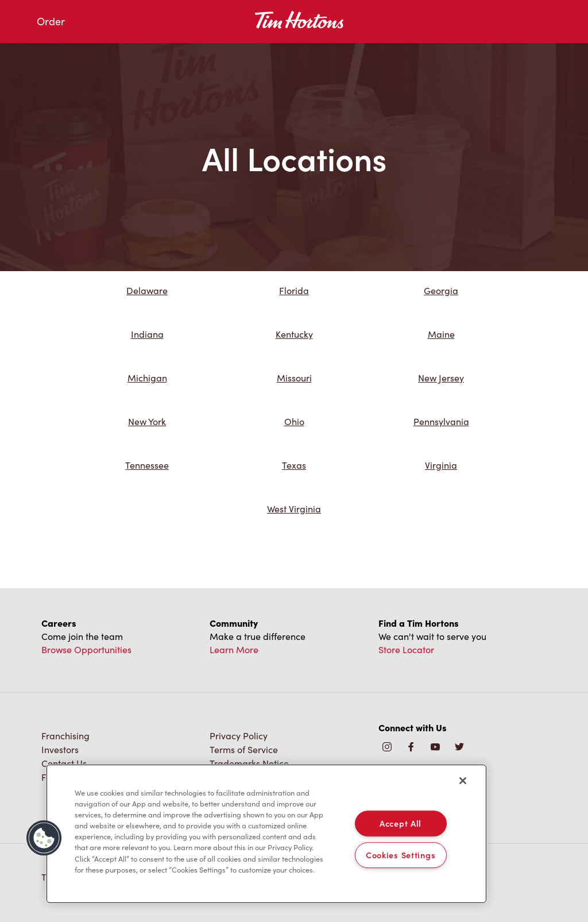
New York (147, 421)
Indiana (147, 334)
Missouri (294, 378)
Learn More (234, 649)
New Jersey (441, 378)
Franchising (65, 736)
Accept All (401, 823)
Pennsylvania (441, 421)
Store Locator (406, 649)
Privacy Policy (239, 736)
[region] (266, 834)
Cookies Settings (401, 855)
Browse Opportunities (86, 649)
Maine (441, 334)
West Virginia (294, 509)
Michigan (147, 378)
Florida (294, 290)
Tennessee (147, 465)
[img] (459, 748)
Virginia (441, 465)
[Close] (463, 781)
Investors (60, 749)
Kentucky (294, 334)
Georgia (441, 290)
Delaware (147, 290)
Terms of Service (244, 749)
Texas (294, 465)
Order (51, 21)
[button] (44, 838)
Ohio (294, 421)
